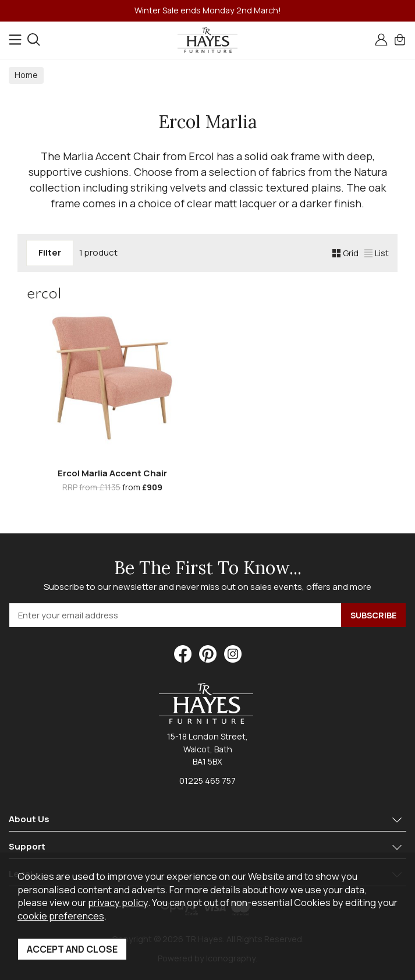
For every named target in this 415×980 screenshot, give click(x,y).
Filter (50, 252)
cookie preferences (61, 916)
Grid (345, 253)
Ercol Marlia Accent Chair (112, 473)
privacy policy (118, 902)
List (377, 253)
